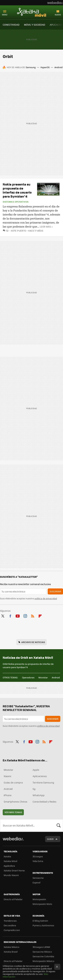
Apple (36, 770)
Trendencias (10, 921)
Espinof (36, 882)
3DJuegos (38, 856)
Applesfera (9, 866)
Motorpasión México (43, 961)
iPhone (8, 795)
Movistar (43, 677)
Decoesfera (10, 925)
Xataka (7, 856)
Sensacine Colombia (43, 956)
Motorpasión (39, 899)
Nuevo (58, 15)
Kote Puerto (19, 231)
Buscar (59, 825)
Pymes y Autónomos (43, 925)
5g (34, 789)
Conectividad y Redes (45, 802)
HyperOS (45, 67)
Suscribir (55, 591)
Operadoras (28, 677)
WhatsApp (39, 795)
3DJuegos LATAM (41, 947)
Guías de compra (13, 782)
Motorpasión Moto (42, 904)
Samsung (31, 67)
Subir (50, 839)
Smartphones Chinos (16, 802)
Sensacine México (42, 952)
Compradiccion (12, 930)
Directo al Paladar (13, 899)
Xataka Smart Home (14, 870)
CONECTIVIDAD (11, 25)
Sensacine (38, 878)
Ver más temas (13, 812)
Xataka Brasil (11, 952)
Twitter (3, 615)
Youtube (18, 615)
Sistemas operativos (16, 202)
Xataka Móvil (32, 12)
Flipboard (40, 615)
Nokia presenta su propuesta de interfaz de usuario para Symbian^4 (17, 190)
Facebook (10, 615)
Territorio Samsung (43, 782)
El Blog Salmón (40, 921)
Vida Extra (38, 861)
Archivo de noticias (33, 642)
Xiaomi (7, 776)
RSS (33, 615)
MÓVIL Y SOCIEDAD (35, 25)
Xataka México (12, 947)
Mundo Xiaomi (11, 875)
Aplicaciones (40, 776)
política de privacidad (46, 598)
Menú (5, 15)
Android (58, 67)
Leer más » (46, 227)
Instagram (25, 615)
